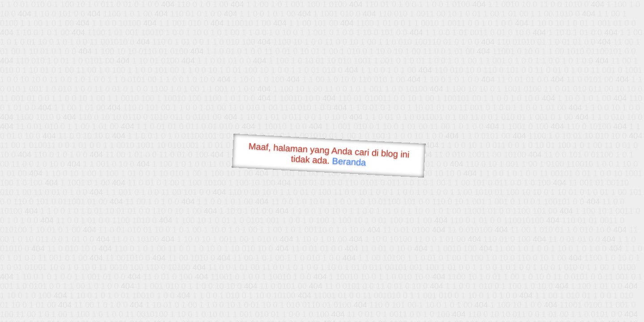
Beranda (349, 161)
